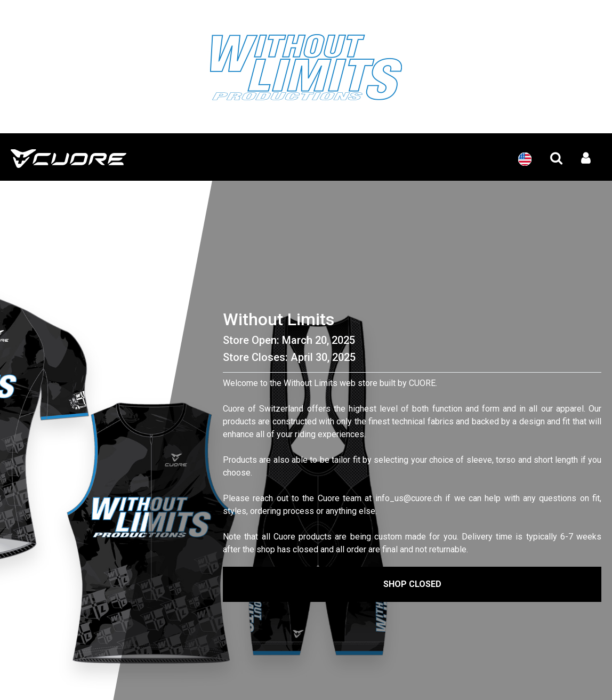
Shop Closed (412, 584)
